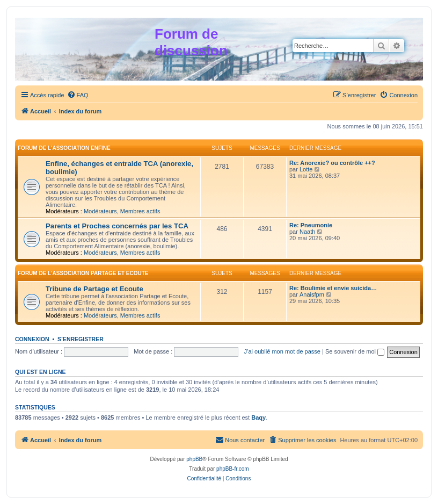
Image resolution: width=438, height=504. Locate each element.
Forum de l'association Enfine (64, 148)
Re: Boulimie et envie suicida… (333, 288)
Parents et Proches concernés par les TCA (117, 226)
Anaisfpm (312, 294)
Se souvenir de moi (355, 351)
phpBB (194, 459)
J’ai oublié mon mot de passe (282, 351)
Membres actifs (140, 211)
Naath (307, 232)
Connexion (32, 339)
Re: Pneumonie (311, 225)
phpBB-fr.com (233, 469)
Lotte (306, 169)
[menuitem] (78, 95)
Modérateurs (100, 211)
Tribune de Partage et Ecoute (94, 289)
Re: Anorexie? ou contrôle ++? (332, 163)
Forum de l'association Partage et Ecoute (83, 273)
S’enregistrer (81, 339)
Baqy (258, 417)
